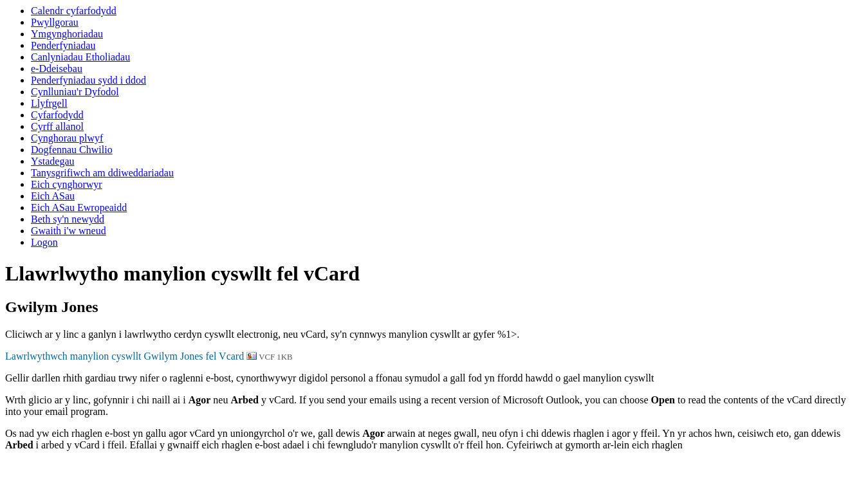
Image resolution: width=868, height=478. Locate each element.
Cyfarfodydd (57, 115)
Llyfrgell (49, 103)
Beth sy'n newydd (68, 219)
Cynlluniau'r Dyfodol (75, 92)
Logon (44, 242)
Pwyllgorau (55, 22)
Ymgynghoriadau (67, 34)
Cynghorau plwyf (67, 138)
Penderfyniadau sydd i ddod (88, 80)
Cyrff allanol (57, 126)
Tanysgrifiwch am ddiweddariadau (102, 173)
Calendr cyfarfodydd (74, 11)
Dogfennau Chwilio (72, 150)
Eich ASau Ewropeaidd (79, 207)
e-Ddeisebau (57, 69)
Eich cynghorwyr (67, 184)
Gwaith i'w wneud (69, 231)
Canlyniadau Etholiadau (80, 57)
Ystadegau (53, 161)
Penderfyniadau (63, 45)
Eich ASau (53, 196)
